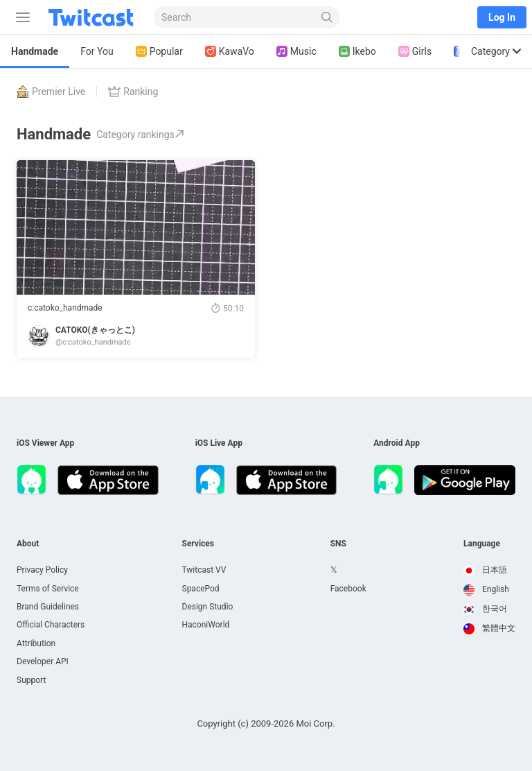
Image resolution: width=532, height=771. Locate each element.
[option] (489, 571)
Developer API (43, 661)
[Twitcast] (94, 17)
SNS (338, 544)
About (28, 544)
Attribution (36, 643)
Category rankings (140, 135)
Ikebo (357, 52)
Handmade (35, 51)
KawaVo (230, 52)
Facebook (348, 589)
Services (198, 544)
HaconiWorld (206, 625)
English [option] (486, 589)
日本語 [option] (485, 570)
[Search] (327, 17)
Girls (415, 52)
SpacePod (201, 589)
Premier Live (51, 92)
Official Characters (51, 625)
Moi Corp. (315, 724)
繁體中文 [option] (489, 628)
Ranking (133, 92)
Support (31, 680)
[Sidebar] (20, 17)
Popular (159, 52)
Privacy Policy (42, 570)
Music (296, 52)
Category (496, 51)
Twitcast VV (204, 570)
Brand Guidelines (48, 607)
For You (97, 51)
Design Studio (208, 607)
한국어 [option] (485, 609)
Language (482, 544)
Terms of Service (48, 589)
